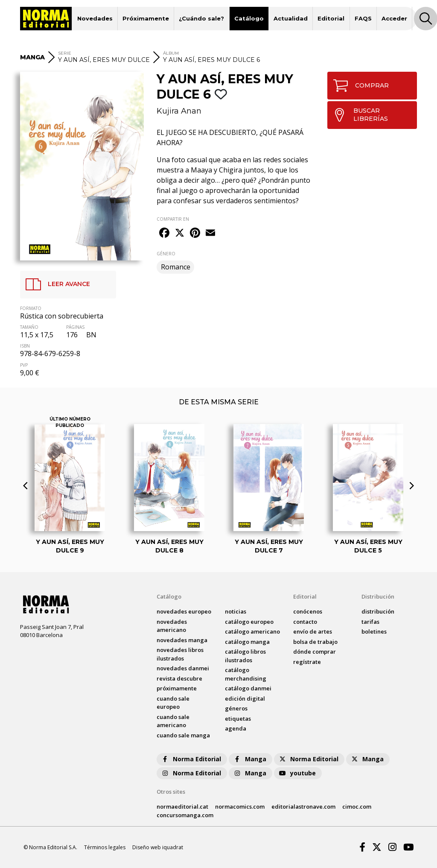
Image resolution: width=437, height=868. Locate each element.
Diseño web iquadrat (158, 847)
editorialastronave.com (303, 807)
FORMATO (31, 308)
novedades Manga (182, 640)
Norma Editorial (191, 759)
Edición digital (245, 698)
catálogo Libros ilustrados (245, 656)
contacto (305, 622)
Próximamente (146, 18)
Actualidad (291, 18)
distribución (378, 611)
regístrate (307, 662)
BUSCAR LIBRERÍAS (358, 115)
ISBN (25, 346)
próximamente (177, 688)
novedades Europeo (184, 611)
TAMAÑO (29, 327)
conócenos (308, 611)
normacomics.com (240, 807)
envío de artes (313, 631)
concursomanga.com (185, 815)
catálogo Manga (247, 642)
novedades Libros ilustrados (180, 654)
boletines (374, 631)
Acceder (394, 18)
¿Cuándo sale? (201, 18)
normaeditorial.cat (182, 807)
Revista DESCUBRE (179, 678)
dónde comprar (315, 652)
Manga (250, 759)
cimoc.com (357, 807)
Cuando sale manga (183, 735)
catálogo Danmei (248, 688)
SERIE (65, 53)
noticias (236, 611)
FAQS (363, 18)
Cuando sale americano (173, 721)
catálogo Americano (252, 631)
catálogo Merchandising (246, 674)
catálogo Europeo (249, 622)
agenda (236, 728)
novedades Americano (172, 626)
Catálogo (249, 18)
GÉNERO (166, 254)
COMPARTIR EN (173, 219)
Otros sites (171, 792)
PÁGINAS (75, 327)
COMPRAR (358, 86)
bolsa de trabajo (315, 642)
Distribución (378, 596)
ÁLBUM (171, 53)
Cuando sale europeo (173, 703)
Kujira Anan (179, 111)
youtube (297, 773)
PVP (24, 365)
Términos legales (105, 847)
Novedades (95, 18)
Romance (176, 267)
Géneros (236, 708)
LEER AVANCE (55, 284)
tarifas (370, 622)
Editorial (331, 18)
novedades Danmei (183, 668)
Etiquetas (238, 719)
